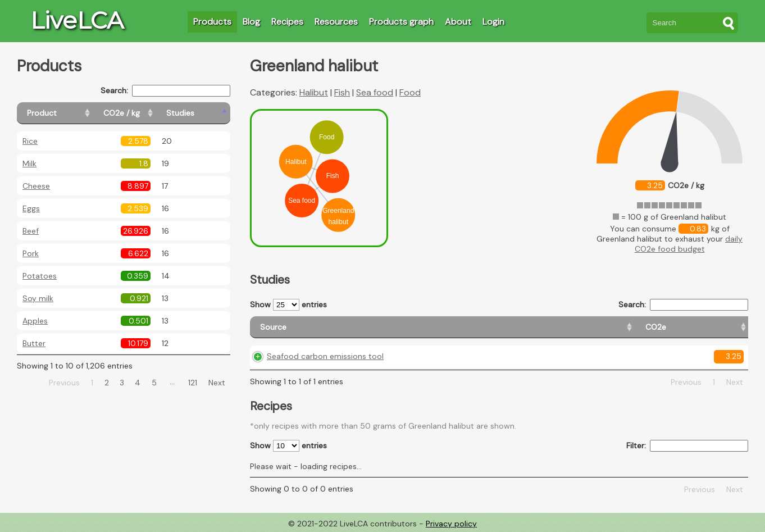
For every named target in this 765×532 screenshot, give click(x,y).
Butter (34, 343)
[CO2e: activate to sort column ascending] (448, 327)
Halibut (314, 92)
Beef (31, 231)
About (458, 22)
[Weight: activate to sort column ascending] (721, 327)
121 (193, 383)
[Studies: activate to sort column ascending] (206, 113)
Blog (251, 22)
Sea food (375, 92)
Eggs (31, 208)
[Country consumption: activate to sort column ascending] (629, 327)
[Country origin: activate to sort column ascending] (520, 327)
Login (493, 22)
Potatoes (40, 276)
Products (212, 22)
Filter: (687, 446)
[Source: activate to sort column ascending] (336, 327)
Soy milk (38, 298)
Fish (342, 92)
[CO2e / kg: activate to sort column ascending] (150, 113)
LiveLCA (77, 20)
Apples (35, 321)
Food (410, 92)
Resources (336, 22)
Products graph (401, 22)
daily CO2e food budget (689, 244)
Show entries (288, 305)
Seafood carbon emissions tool (325, 356)
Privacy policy (451, 524)
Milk (29, 163)
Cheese (36, 186)
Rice (30, 141)
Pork (31, 253)
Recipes (287, 22)
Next (217, 383)
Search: (165, 91)
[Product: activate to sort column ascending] (68, 113)
